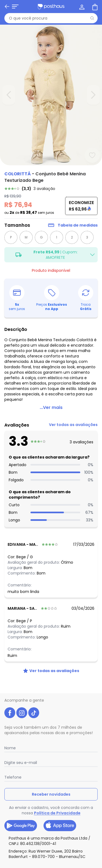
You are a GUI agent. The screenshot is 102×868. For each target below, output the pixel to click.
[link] (51, 189)
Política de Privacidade (57, 813)
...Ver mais (51, 407)
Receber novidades (51, 794)
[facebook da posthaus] (10, 713)
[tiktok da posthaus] (34, 713)
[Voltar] (7, 7)
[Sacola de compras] (94, 7)
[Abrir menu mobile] (15, 7)
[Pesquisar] (92, 18)
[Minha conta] (81, 7)
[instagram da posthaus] (22, 713)
